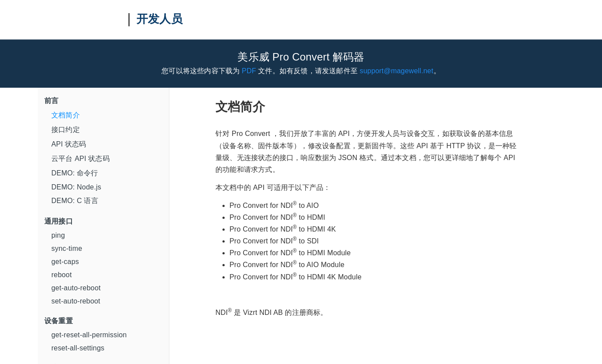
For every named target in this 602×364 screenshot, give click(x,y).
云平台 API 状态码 (81, 159)
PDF (249, 71)
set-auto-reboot (76, 301)
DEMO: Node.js (76, 187)
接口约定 (66, 130)
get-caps (65, 262)
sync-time (67, 248)
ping (58, 235)
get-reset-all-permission (89, 335)
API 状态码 (69, 144)
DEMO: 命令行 (75, 173)
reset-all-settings (78, 348)
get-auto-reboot (76, 288)
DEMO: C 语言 (75, 201)
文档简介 (66, 115)
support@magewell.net (397, 71)
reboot (62, 275)
